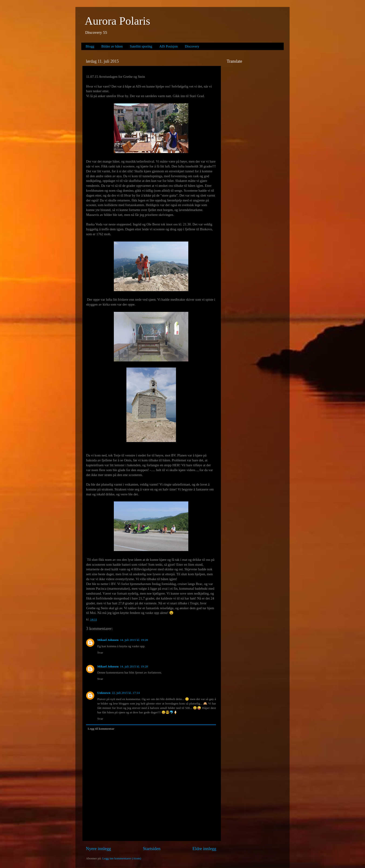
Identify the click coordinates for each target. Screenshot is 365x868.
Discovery (192, 46)
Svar (100, 652)
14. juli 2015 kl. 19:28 (134, 640)
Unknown (104, 693)
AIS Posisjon (169, 46)
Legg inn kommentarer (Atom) (122, 858)
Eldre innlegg (204, 849)
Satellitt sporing (141, 46)
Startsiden (152, 849)
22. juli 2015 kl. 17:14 (126, 693)
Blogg (90, 46)
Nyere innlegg (98, 849)
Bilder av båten (112, 46)
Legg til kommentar (101, 729)
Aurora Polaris (117, 21)
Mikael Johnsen (108, 640)
